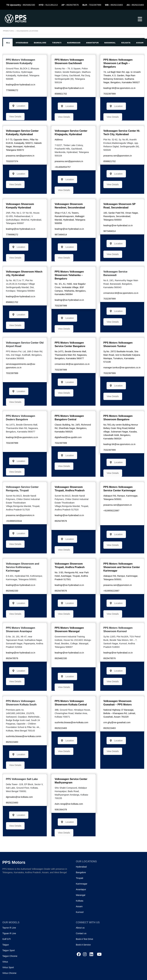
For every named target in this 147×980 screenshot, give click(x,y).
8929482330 (29, 5)
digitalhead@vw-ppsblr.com (68, 437)
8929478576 (73, 5)
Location (19, 106)
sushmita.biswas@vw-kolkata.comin (24, 736)
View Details (15, 117)
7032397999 (95, 5)
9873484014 (61, 235)
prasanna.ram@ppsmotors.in (20, 156)
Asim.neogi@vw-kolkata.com (69, 804)
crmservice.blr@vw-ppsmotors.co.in (121, 293)
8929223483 (117, 5)
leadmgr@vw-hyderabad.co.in (21, 85)
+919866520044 (14, 521)
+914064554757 (63, 167)
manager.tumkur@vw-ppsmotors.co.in (122, 368)
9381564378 (61, 810)
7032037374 (12, 161)
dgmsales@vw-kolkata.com (19, 797)
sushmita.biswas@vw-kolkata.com (71, 722)
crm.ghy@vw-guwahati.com (117, 722)
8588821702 (61, 94)
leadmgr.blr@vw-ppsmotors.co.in (119, 88)
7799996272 (12, 90)
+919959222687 (111, 511)
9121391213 (52, 5)
